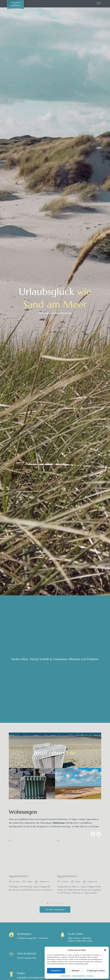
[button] (105, 950)
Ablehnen (75, 971)
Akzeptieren (56, 971)
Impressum (90, 976)
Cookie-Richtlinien (66, 976)
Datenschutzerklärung (79, 976)
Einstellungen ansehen (96, 971)
